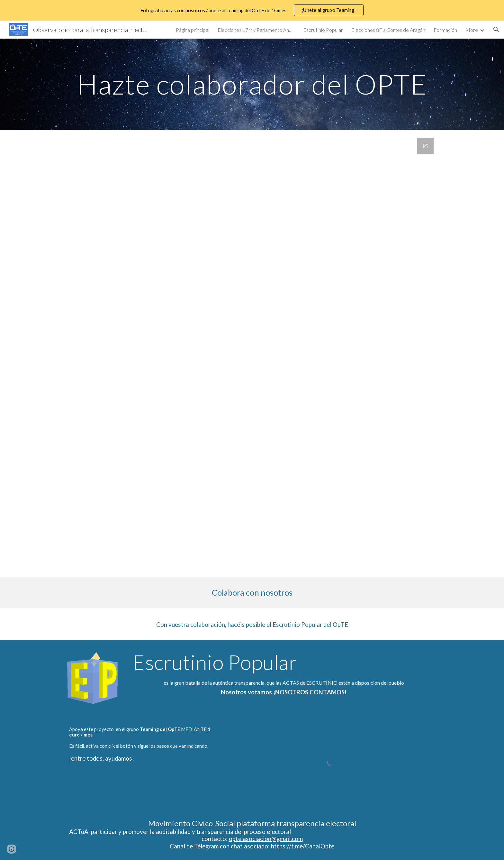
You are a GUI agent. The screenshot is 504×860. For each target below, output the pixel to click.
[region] (252, 10)
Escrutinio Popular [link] (323, 30)
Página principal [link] (193, 30)
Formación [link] (445, 30)
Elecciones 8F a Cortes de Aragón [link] (388, 30)
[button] (496, 30)
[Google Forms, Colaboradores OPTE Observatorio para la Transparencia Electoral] (252, 354)
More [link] (472, 30)
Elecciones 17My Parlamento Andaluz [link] (256, 30)
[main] (252, 84)
